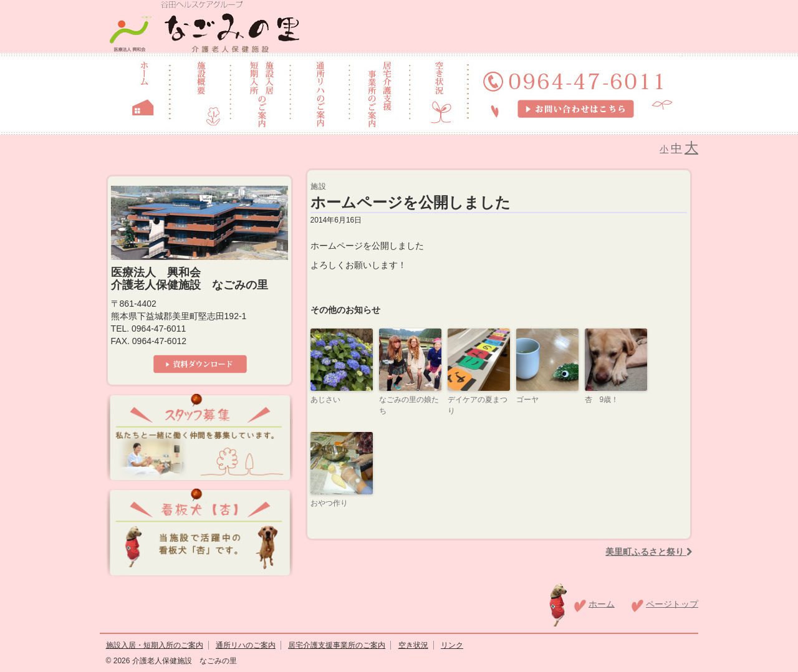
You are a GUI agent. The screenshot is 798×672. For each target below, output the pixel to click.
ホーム (602, 603)
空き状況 (413, 645)
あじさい (325, 400)
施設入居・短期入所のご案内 (155, 645)
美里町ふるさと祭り (649, 552)
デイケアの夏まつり (478, 405)
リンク (452, 645)
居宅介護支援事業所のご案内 (337, 645)
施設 (319, 186)
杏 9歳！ (602, 400)
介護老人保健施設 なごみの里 (183, 661)
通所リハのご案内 (246, 645)
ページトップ (672, 603)
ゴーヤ (527, 400)
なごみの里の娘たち (409, 405)
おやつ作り (329, 503)
